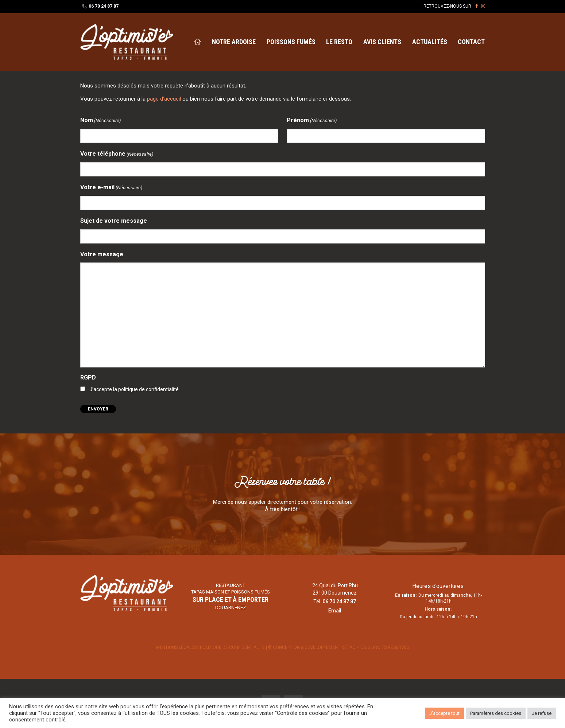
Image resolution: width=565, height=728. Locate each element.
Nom (100, 120)
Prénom (312, 120)
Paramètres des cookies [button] (496, 713)
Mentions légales (176, 647)
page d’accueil (164, 99)
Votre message (102, 254)
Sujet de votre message (114, 221)
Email (335, 611)
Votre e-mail (111, 188)
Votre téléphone (117, 154)
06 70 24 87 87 (104, 6)
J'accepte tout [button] (444, 713)
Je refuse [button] (542, 713)
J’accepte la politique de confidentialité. (135, 389)
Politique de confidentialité (233, 647)
